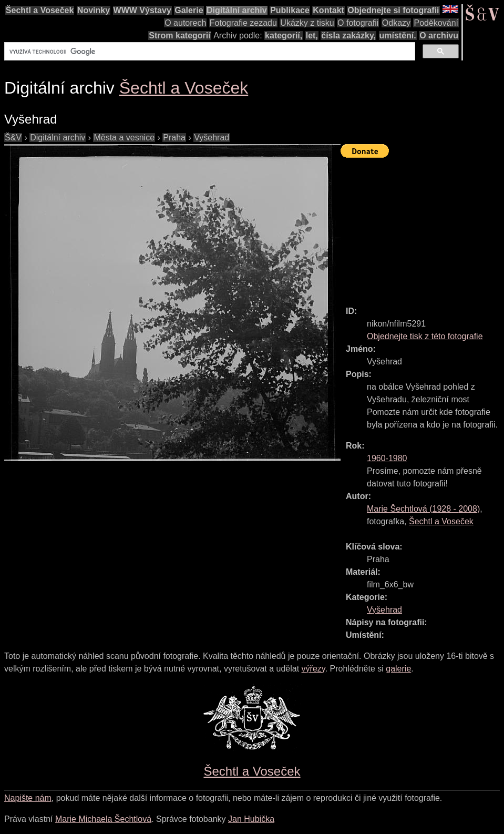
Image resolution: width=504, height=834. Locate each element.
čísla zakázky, (348, 35)
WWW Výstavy (142, 10)
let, (312, 35)
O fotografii (358, 23)
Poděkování (436, 23)
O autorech (185, 23)
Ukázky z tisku (307, 23)
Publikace (290, 10)
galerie (398, 669)
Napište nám (28, 798)
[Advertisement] (422, 227)
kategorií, (284, 35)
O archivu (439, 35)
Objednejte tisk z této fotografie (425, 336)
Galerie (189, 10)
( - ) (423, 509)
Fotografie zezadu (243, 23)
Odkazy (396, 23)
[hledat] (209, 52)
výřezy (313, 669)
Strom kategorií (179, 35)
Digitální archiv (237, 10)
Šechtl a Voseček (40, 10)
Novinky (94, 10)
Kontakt (328, 10)
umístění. (398, 35)
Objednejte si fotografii (393, 10)
